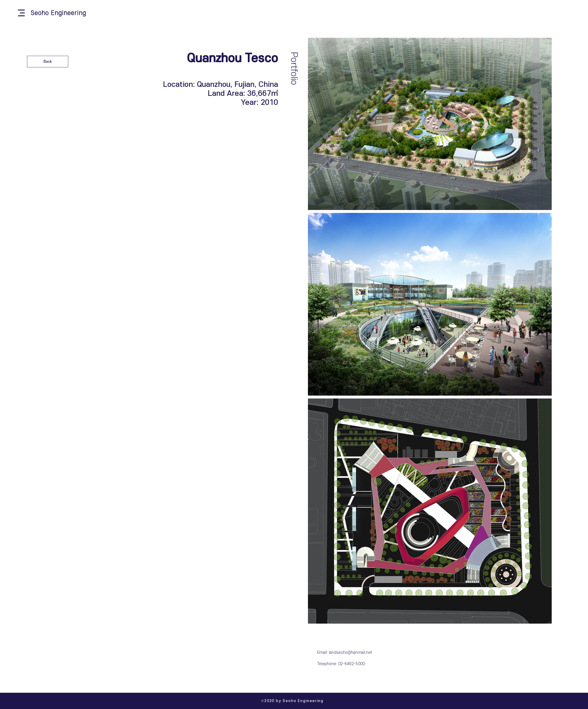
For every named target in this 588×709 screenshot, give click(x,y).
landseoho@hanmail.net (351, 653)
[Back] (48, 62)
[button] (21, 13)
